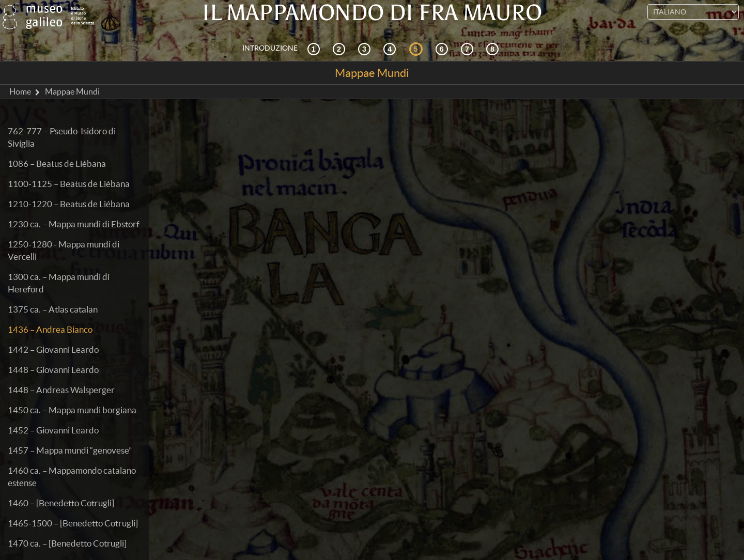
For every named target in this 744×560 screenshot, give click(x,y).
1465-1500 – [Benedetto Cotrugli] (73, 523)
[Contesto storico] (315, 49)
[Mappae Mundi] (417, 49)
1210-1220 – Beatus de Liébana (69, 204)
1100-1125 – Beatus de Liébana (69, 184)
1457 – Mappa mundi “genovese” (70, 450)
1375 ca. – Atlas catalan (53, 309)
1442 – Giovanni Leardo (53, 349)
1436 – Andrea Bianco (50, 329)
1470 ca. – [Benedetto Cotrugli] (67, 543)
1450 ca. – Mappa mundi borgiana (72, 410)
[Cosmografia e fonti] (366, 49)
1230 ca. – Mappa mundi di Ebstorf (74, 224)
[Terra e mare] (469, 49)
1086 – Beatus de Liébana (57, 164)
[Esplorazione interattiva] (340, 49)
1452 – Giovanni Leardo (53, 430)
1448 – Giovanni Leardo (53, 370)
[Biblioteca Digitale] (494, 49)
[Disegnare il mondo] (443, 49)
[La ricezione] (391, 49)
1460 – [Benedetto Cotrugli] (61, 503)
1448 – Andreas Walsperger (61, 390)
